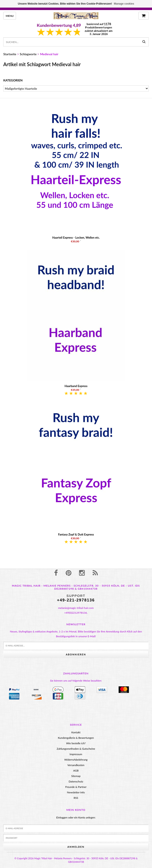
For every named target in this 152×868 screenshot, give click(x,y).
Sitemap (76, 776)
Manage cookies (124, 4)
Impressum (76, 754)
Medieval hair (49, 54)
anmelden (76, 847)
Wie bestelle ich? (76, 743)
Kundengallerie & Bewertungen (76, 738)
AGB (76, 771)
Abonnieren (76, 654)
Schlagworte (28, 54)
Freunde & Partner (76, 787)
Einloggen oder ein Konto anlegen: (76, 817)
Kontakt (76, 732)
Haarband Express (76, 386)
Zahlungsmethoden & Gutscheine (76, 749)
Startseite (10, 54)
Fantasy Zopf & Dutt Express (76, 534)
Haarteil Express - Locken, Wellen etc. (76, 238)
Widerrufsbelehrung (76, 760)
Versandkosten (76, 765)
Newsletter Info (76, 792)
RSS (76, 798)
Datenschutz (76, 781)
